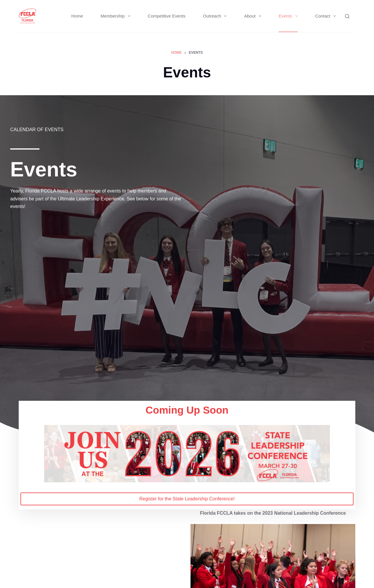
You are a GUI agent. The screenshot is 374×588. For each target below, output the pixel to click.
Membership (117, 16)
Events (289, 16)
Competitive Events (167, 16)
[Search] (347, 16)
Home (77, 16)
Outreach (216, 16)
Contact (327, 16)
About (254, 16)
